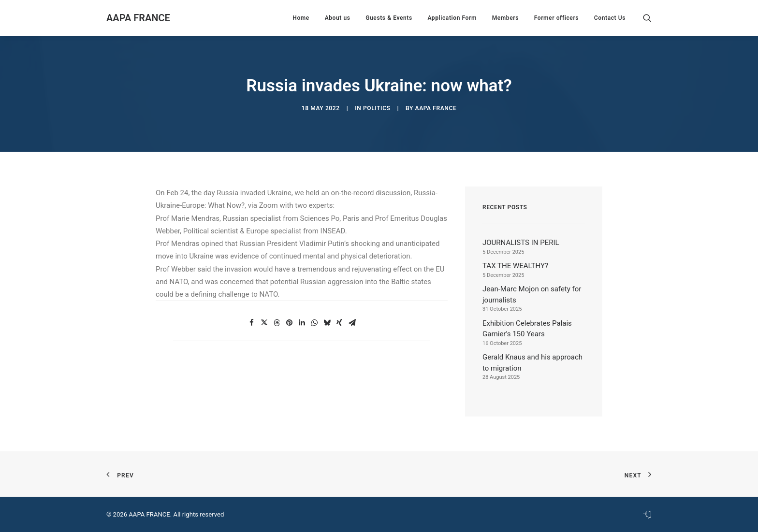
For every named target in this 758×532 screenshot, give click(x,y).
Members (505, 18)
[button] (647, 18)
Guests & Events (389, 18)
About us (338, 18)
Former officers (556, 18)
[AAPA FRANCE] (138, 18)
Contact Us (610, 18)
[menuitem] (301, 18)
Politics (377, 108)
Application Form (452, 18)
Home (301, 18)
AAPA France (436, 108)
